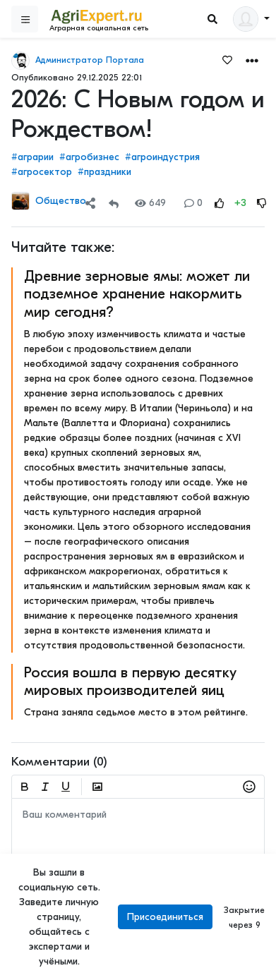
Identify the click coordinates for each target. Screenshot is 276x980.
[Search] (212, 19)
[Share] (90, 203)
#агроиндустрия (162, 157)
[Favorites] (227, 59)
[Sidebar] (25, 19)
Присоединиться (165, 917)
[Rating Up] (220, 203)
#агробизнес (89, 157)
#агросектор (42, 172)
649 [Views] (150, 203)
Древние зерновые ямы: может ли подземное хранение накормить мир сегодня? (137, 294)
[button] (252, 60)
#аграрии (32, 157)
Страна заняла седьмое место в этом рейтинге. (136, 712)
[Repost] (114, 203)
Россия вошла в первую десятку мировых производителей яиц (130, 681)
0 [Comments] (193, 203)
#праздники (104, 172)
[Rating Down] (262, 203)
